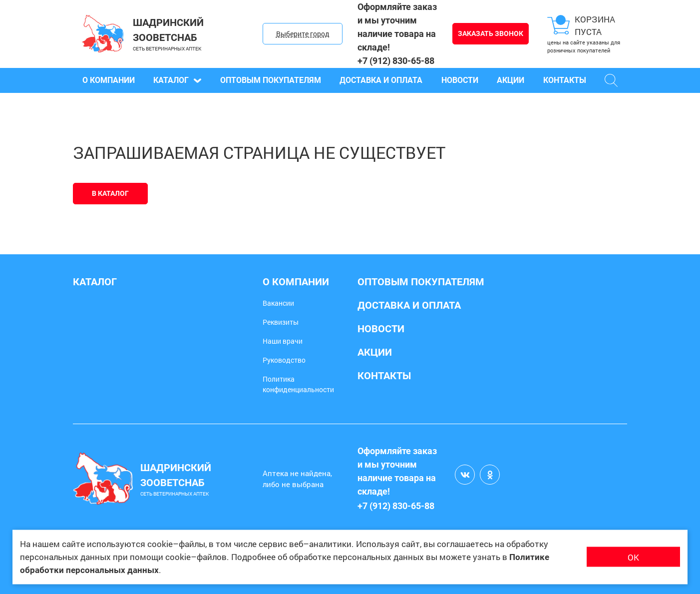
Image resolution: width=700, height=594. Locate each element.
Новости (460, 80)
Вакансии (278, 303)
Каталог (177, 80)
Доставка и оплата (381, 80)
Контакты (565, 80)
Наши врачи (283, 341)
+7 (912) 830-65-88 (396, 61)
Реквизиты (281, 322)
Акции (511, 80)
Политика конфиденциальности (298, 384)
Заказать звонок (491, 33)
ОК (633, 557)
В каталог (110, 193)
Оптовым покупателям (271, 80)
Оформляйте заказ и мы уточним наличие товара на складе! (397, 27)
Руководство (284, 360)
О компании (109, 80)
